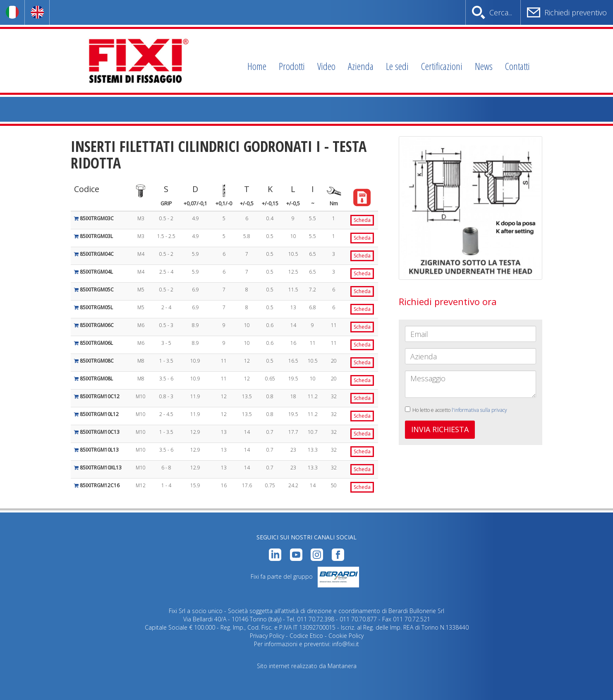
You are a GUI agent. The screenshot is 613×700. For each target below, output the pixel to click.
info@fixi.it (346, 644)
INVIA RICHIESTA (440, 429)
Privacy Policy (267, 636)
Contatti (517, 66)
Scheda (362, 220)
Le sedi (397, 66)
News (484, 66)
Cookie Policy (346, 636)
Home (257, 66)
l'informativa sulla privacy (479, 410)
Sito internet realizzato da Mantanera (307, 666)
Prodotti (292, 66)
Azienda (361, 66)
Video (326, 66)
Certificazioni (442, 66)
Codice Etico (306, 636)
